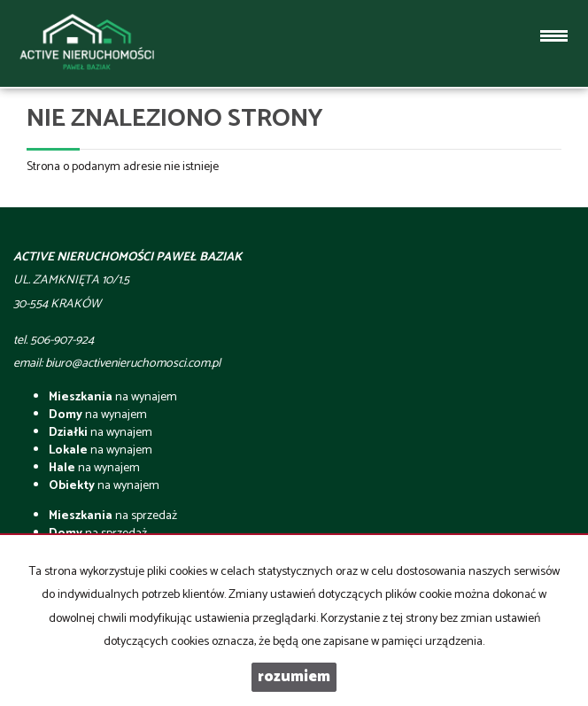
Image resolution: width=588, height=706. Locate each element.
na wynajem (113, 397)
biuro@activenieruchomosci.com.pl (133, 364)
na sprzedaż (113, 516)
